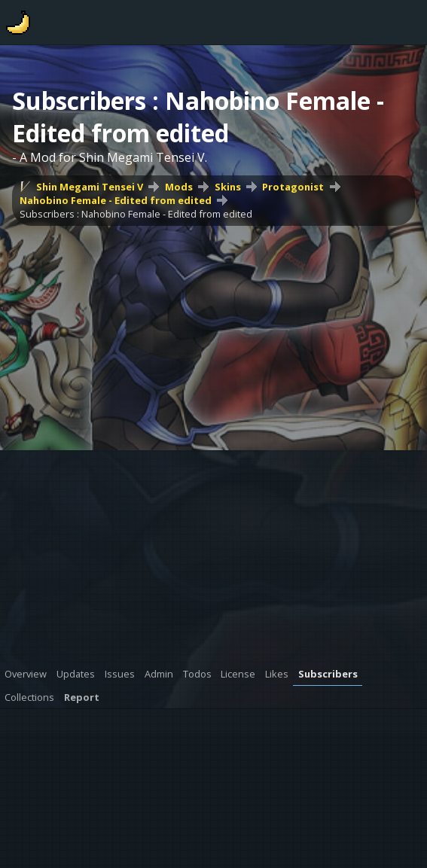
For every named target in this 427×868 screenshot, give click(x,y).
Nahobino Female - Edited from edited (116, 200)
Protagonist (293, 187)
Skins (228, 187)
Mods (179, 187)
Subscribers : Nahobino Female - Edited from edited (136, 214)
